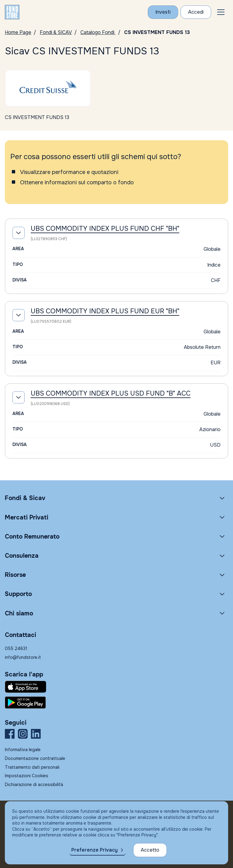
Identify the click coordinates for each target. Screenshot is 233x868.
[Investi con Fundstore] (163, 12)
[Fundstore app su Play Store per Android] (116, 703)
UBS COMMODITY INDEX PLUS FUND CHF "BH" (105, 229)
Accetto (150, 850)
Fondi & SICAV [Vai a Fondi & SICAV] (56, 32)
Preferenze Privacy (95, 850)
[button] (221, 12)
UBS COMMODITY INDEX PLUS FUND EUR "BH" (105, 311)
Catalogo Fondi (98, 32)
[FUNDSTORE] (12, 12)
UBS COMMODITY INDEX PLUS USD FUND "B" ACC (111, 393)
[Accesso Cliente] (196, 12)
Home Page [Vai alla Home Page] (18, 32)
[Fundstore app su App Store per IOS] (116, 687)
